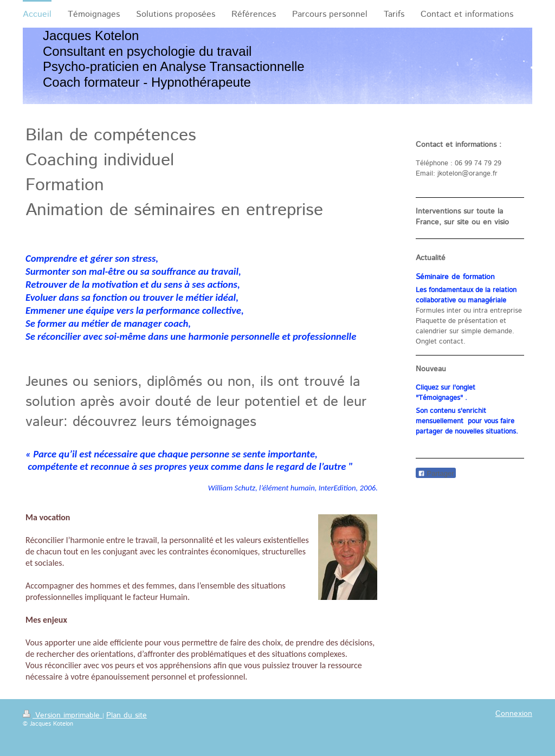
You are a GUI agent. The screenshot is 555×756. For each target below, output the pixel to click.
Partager (436, 473)
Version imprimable (63, 715)
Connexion (514, 714)
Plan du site (127, 715)
